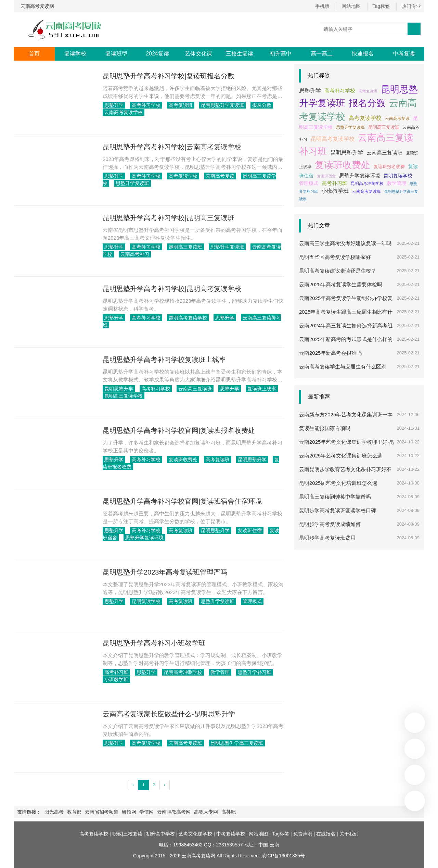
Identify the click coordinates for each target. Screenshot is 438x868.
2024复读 (157, 54)
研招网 (125, 812)
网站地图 (353, 6)
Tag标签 (382, 6)
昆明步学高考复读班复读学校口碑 (338, 504)
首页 (34, 54)
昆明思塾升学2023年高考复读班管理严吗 (165, 572)
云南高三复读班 (192, 389)
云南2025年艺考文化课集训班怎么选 (341, 449)
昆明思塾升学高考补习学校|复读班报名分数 (169, 76)
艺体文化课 (198, 54)
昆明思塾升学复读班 (218, 105)
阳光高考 (54, 812)
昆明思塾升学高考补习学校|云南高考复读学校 (172, 147)
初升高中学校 (160, 834)
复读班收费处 (180, 460)
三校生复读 (240, 54)
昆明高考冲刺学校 (180, 672)
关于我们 (349, 834)
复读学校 (75, 54)
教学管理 (216, 672)
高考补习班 (116, 672)
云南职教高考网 (167, 812)
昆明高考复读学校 (185, 318)
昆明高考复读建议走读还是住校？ (338, 264)
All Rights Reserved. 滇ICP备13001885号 (260, 856)
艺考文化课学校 (195, 834)
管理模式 (247, 601)
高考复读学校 (180, 176)
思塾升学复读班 (121, 183)
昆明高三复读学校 (256, 176)
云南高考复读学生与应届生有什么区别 (343, 360)
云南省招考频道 (99, 812)
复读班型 (116, 54)
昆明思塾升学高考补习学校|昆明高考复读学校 (172, 289)
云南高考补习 (129, 254)
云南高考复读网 (37, 6)
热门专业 (411, 6)
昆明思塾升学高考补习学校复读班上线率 (164, 360)
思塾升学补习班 (249, 672)
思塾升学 (114, 105)
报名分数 (256, 105)
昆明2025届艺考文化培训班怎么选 (338, 476)
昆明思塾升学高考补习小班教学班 (154, 643)
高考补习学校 (145, 105)
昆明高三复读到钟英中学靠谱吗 (335, 490)
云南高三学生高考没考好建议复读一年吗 (345, 237)
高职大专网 (198, 812)
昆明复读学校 (145, 601)
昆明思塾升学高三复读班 (233, 743)
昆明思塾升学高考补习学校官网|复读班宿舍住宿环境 (182, 501)
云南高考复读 (216, 176)
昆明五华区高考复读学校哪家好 (335, 250)
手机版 (326, 6)
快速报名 (363, 54)
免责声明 (303, 834)
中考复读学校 (231, 834)
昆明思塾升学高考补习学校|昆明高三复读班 (169, 218)
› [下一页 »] (165, 785)
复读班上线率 (256, 389)
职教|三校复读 (127, 834)
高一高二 (322, 54)
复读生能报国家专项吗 (325, 422)
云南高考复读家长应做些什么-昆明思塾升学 (169, 714)
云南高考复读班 (183, 743)
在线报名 (326, 834)
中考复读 (404, 54)
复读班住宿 (244, 530)
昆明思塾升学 (119, 389)
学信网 (141, 812)
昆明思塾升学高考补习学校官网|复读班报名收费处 (179, 430)
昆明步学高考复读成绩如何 (330, 518)
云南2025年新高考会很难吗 (330, 346)
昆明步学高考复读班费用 (327, 531)
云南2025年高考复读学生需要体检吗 (341, 278)
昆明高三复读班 (183, 247)
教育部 (73, 812)
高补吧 (219, 812)
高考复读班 (178, 105)
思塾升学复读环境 (133, 538)
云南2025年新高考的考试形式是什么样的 (346, 333)
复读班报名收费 (372, 167)
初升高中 (281, 54)
